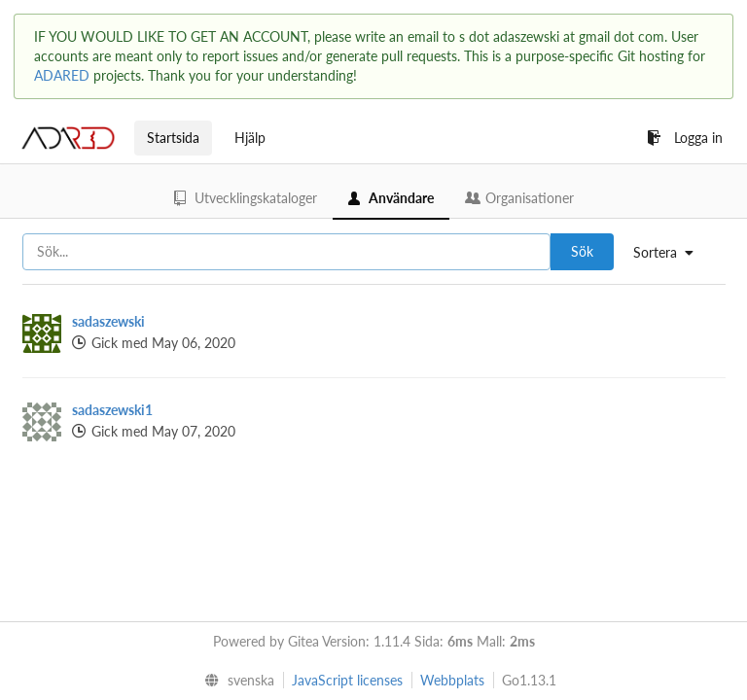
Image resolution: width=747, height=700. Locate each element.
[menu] (671, 253)
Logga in (685, 138)
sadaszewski (108, 321)
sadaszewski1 (112, 410)
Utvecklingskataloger (246, 198)
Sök (582, 251)
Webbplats (452, 680)
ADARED (62, 75)
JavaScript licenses (347, 680)
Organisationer (519, 198)
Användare (391, 198)
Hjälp (250, 138)
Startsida (173, 138)
